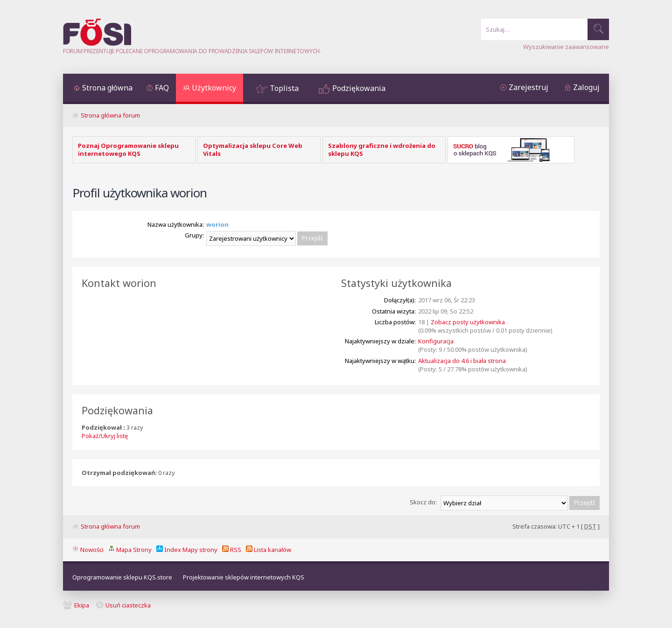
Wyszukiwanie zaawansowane (566, 47)
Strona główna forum (110, 115)
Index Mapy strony (187, 550)
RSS (232, 550)
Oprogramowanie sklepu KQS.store (122, 577)
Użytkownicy (214, 88)
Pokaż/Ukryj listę (105, 436)
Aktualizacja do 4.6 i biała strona (462, 361)
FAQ (162, 88)
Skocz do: (423, 502)
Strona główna (107, 88)
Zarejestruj (528, 87)
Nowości (88, 550)
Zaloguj (586, 87)
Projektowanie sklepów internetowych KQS (244, 577)
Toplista (284, 88)
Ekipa (82, 605)
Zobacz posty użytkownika (468, 322)
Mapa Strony (130, 550)
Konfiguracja (436, 341)
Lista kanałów (269, 550)
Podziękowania (359, 88)
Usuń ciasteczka (128, 605)
